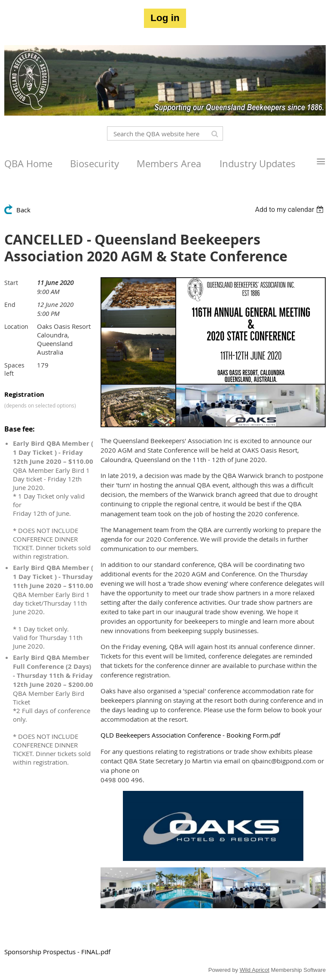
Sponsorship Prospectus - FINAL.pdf (57, 952)
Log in (165, 18)
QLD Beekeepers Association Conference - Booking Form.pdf (190, 735)
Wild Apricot (255, 970)
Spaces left (14, 369)
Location (16, 326)
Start (11, 283)
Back (23, 210)
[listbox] (290, 210)
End (10, 305)
